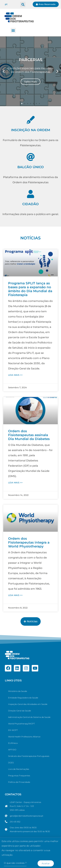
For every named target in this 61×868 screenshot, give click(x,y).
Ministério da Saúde (18, 691)
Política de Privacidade (19, 782)
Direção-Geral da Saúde (20, 711)
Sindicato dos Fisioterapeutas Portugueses (29, 756)
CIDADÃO (30, 204)
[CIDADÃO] (31, 194)
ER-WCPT (13, 730)
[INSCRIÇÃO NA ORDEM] (31, 120)
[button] (23, 4)
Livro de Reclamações (19, 769)
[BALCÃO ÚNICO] (31, 157)
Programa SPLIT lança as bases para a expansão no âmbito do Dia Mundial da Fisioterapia (30, 289)
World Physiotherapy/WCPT (21, 724)
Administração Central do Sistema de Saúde (29, 717)
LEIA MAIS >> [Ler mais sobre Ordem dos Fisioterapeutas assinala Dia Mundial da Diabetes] (15, 483)
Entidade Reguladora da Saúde (23, 698)
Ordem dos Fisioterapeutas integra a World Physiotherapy (29, 542)
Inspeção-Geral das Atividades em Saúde (28, 704)
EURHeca (13, 743)
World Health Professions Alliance (24, 737)
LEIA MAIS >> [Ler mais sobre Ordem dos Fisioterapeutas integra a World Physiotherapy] (15, 595)
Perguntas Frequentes (19, 776)
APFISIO (12, 750)
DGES (11, 763)
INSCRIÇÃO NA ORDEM (31, 130)
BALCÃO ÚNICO (31, 167)
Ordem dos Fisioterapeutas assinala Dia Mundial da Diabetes (29, 435)
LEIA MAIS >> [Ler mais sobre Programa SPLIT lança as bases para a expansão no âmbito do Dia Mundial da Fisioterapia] (15, 375)
